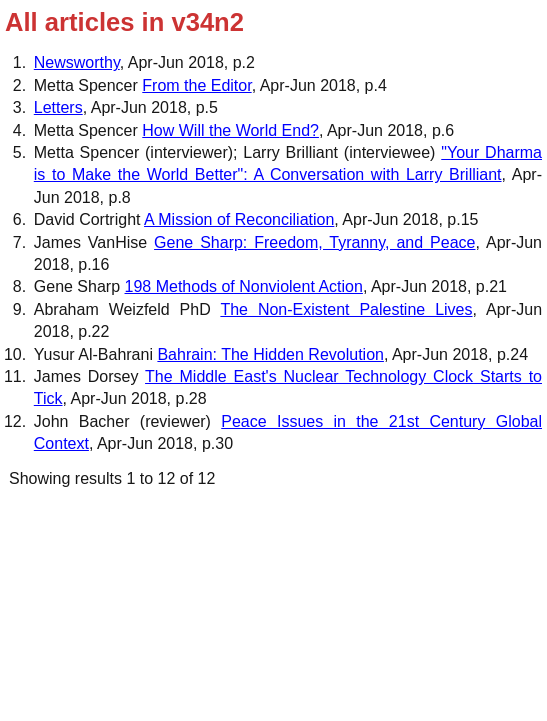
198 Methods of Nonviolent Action (244, 286)
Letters (58, 107)
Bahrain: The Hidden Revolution (270, 354)
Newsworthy (77, 62)
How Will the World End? (230, 130)
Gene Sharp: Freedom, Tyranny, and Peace (314, 242)
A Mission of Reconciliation (239, 219)
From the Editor (196, 85)
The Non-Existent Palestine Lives (346, 309)
